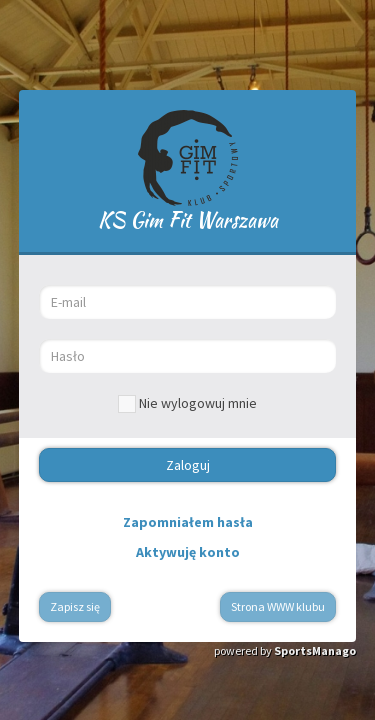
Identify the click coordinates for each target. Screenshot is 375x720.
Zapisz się (75, 606)
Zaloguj (188, 465)
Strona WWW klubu (278, 606)
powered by (285, 650)
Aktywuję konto (188, 552)
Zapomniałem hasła (188, 522)
